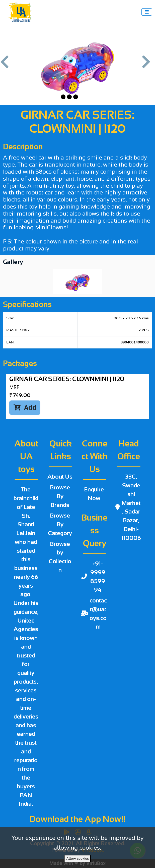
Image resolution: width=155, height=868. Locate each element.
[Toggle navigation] (147, 12)
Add (25, 407)
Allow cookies (77, 858)
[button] (7, 64)
